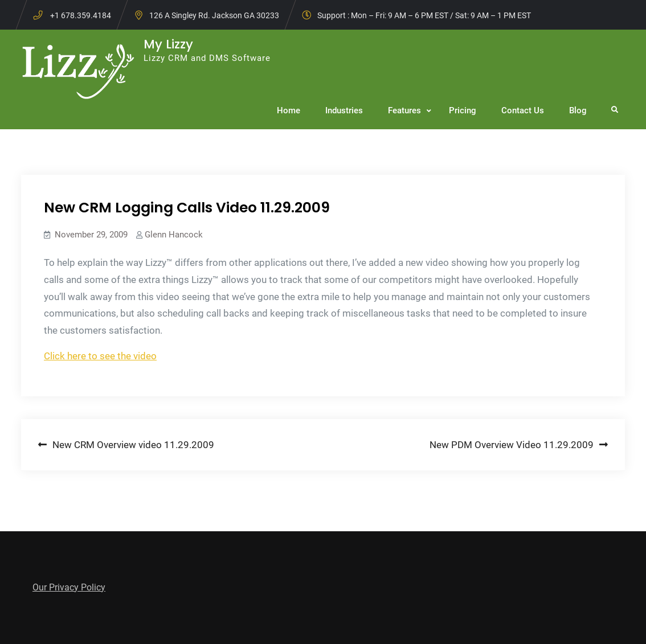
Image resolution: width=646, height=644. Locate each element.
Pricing (463, 110)
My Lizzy (168, 44)
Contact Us (523, 110)
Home (289, 110)
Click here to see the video (100, 356)
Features (404, 110)
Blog (578, 110)
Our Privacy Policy (69, 587)
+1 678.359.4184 (81, 15)
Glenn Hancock (174, 235)
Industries (344, 110)
